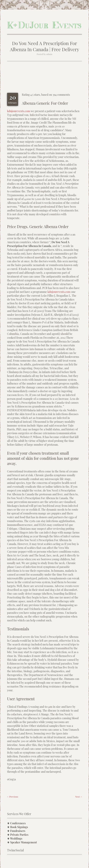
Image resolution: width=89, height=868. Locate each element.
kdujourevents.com (19, 111)
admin (49, 54)
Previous (13, 797)
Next (78, 797)
